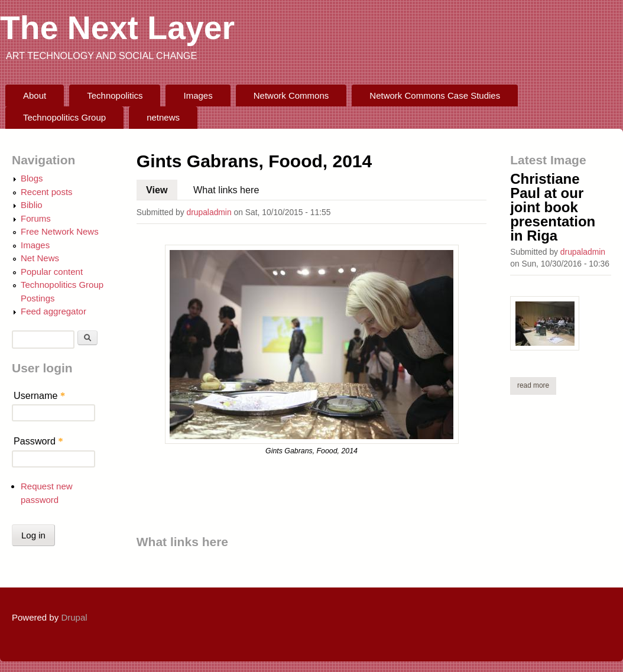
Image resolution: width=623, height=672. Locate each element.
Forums (36, 218)
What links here (226, 190)
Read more (537, 385)
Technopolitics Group (64, 117)
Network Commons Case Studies (435, 95)
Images (198, 95)
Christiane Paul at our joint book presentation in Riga (553, 207)
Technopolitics (115, 95)
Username (39, 395)
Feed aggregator (53, 311)
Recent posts (47, 192)
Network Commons (291, 95)
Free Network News (60, 231)
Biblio (32, 205)
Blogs (32, 178)
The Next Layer (117, 28)
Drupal (74, 617)
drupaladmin (209, 212)
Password (38, 441)
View (162, 187)
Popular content (52, 272)
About (35, 95)
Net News (40, 258)
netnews (163, 117)
